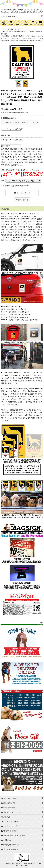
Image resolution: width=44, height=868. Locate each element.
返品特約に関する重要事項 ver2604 (15, 186)
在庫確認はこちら (9, 118)
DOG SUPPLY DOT (9, 17)
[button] (26, 23)
